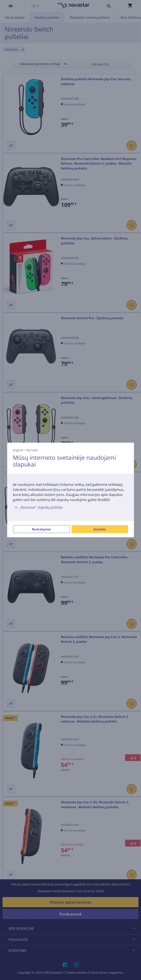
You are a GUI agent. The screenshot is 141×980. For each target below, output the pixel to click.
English (18, 450)
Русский (32, 450)
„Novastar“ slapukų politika (38, 508)
